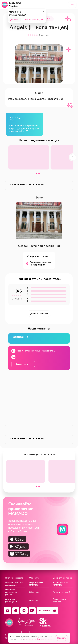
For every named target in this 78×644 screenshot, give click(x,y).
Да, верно (15, 20)
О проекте (34, 578)
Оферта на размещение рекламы (11, 592)
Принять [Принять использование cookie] (61, 638)
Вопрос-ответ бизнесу (59, 601)
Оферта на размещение (11, 601)
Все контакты (22, 364)
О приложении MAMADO (36, 584)
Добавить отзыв (39, 314)
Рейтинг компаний (61, 592)
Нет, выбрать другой (34, 20)
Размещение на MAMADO (60, 584)
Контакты (34, 600)
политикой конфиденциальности (38, 639)
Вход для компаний (62, 578)
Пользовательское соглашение (14, 584)
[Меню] (72, 5)
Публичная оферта (14, 578)
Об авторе (34, 592)
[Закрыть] (44, 11)
